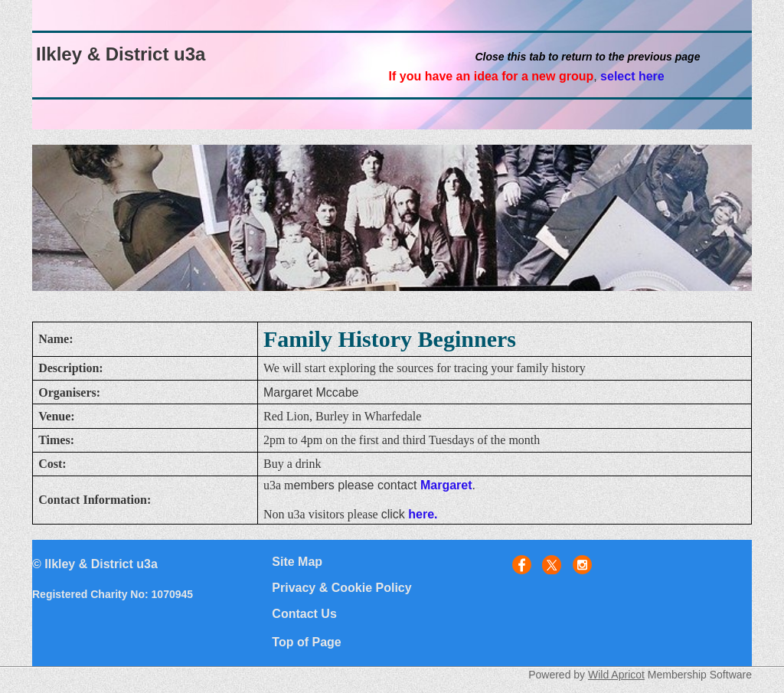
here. (423, 514)
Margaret (446, 485)
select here (632, 76)
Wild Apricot (616, 675)
